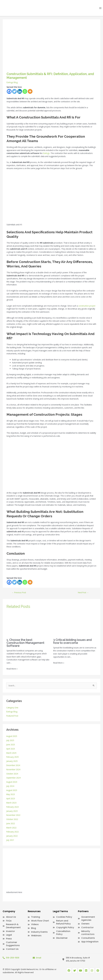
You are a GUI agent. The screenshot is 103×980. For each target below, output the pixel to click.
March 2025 (11, 753)
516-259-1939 (13, 958)
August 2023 (12, 790)
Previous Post (19, 592)
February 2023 (12, 807)
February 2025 (12, 757)
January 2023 (12, 811)
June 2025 (11, 745)
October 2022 (12, 819)
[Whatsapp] (25, 91)
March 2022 (11, 828)
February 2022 (12, 832)
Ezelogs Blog (12, 82)
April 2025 (11, 749)
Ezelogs (46, 153)
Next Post (83, 592)
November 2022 (13, 815)
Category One (12, 708)
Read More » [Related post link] (12, 669)
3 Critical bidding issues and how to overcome (72, 641)
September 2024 (13, 778)
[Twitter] (14, 91)
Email (39, 958)
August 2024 (12, 782)
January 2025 (12, 761)
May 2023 (11, 794)
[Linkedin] (20, 91)
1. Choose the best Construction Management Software (25, 643)
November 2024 (13, 769)
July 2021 (10, 840)
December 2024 (13, 765)
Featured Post (12, 716)
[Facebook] (9, 91)
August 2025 (12, 736)
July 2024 (10, 786)
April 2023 (11, 798)
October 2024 (12, 774)
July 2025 (10, 740)
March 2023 (11, 803)
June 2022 (11, 823)
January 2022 (12, 836)
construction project (87, 306)
